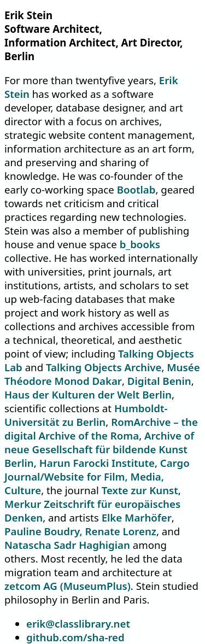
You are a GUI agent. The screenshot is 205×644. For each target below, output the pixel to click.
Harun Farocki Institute (97, 463)
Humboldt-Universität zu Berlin (86, 415)
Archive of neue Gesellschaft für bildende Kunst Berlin (99, 449)
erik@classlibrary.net (78, 623)
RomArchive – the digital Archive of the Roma (101, 429)
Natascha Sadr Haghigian (67, 545)
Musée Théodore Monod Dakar (102, 374)
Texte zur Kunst (140, 490)
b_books (140, 244)
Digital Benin (159, 381)
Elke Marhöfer (137, 517)
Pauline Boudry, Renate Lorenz (80, 531)
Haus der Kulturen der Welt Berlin (88, 394)
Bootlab (136, 189)
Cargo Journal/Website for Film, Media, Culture (97, 476)
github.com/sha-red (75, 637)
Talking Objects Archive (104, 367)
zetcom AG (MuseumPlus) (68, 586)
